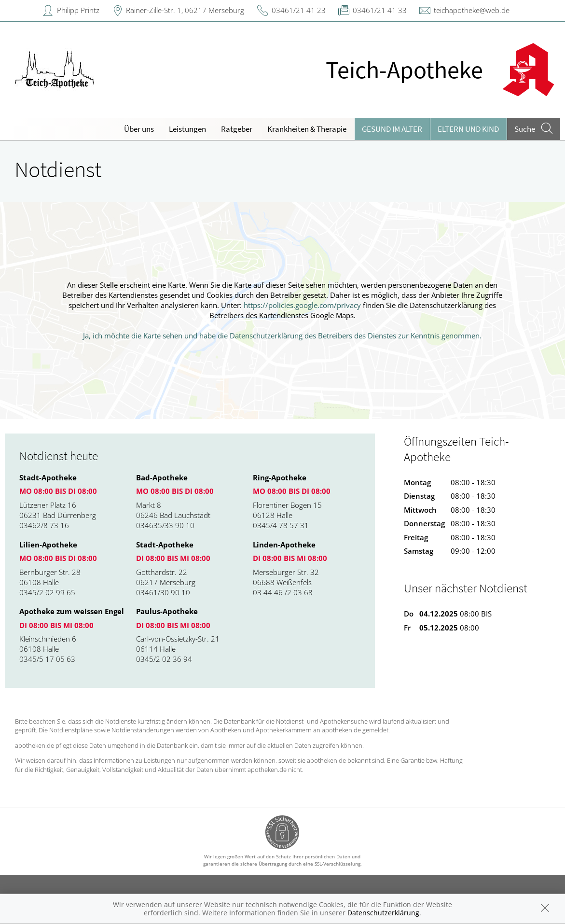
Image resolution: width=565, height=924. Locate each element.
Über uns (139, 129)
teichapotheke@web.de (472, 10)
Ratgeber (237, 129)
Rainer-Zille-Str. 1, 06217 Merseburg (185, 10)
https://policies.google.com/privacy (302, 305)
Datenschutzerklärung (383, 913)
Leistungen (187, 129)
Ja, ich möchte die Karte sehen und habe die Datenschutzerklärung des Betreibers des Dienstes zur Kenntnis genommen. (282, 336)
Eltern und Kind (468, 129)
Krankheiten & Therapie (307, 129)
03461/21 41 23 (299, 10)
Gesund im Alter (392, 129)
